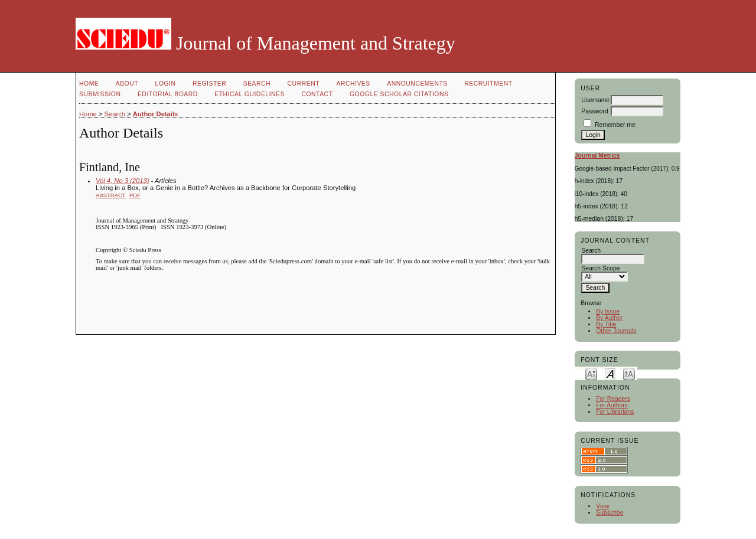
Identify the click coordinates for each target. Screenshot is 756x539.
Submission (100, 94)
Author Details (155, 114)
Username (595, 100)
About (127, 84)
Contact (317, 94)
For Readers (613, 399)
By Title (606, 324)
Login (166, 84)
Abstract (111, 195)
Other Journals (616, 331)
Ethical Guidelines (250, 94)
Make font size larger (629, 373)
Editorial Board (168, 94)
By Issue (608, 311)
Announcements (417, 84)
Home (89, 84)
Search (257, 84)
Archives (353, 84)
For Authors (612, 405)
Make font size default (610, 373)
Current (304, 84)
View (602, 506)
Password (595, 111)
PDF (135, 195)
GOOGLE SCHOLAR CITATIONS (399, 94)
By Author (609, 318)
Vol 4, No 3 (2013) (122, 181)
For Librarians (615, 412)
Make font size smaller (591, 373)
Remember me (615, 125)
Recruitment (488, 84)
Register (209, 84)
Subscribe (610, 513)
